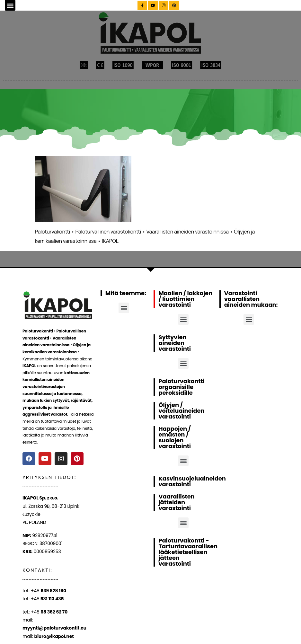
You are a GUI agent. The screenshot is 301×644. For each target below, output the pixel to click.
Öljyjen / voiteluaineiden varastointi (181, 411)
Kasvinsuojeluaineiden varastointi (192, 481)
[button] (10, 5)
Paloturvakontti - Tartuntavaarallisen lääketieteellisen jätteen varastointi (188, 552)
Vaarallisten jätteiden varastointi (176, 502)
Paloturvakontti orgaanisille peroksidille (181, 387)
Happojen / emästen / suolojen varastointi (175, 437)
